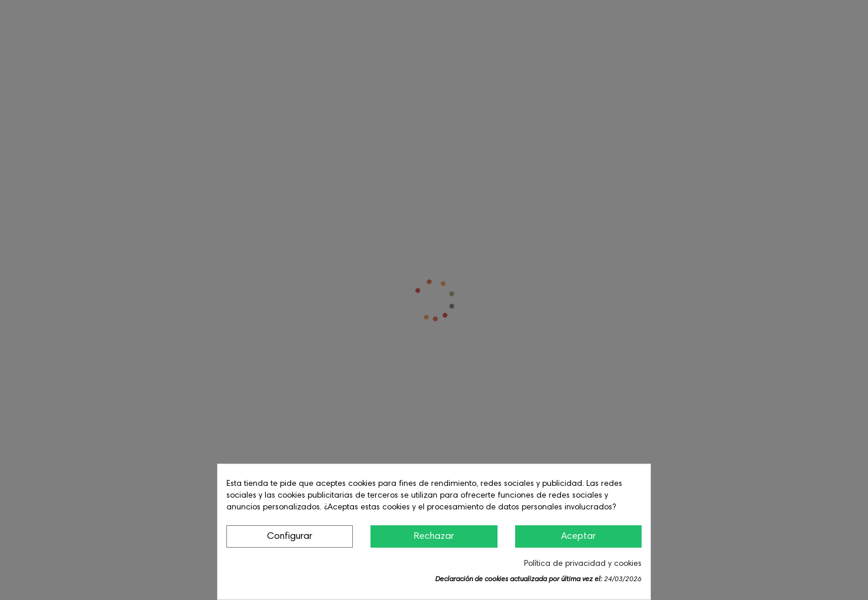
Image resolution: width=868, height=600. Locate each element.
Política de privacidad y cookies (583, 564)
